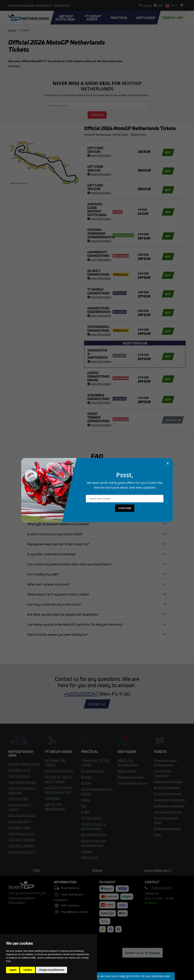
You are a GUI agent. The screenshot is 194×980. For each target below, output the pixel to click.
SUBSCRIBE (125, 508)
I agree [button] (13, 970)
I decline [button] (28, 970)
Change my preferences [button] (51, 970)
